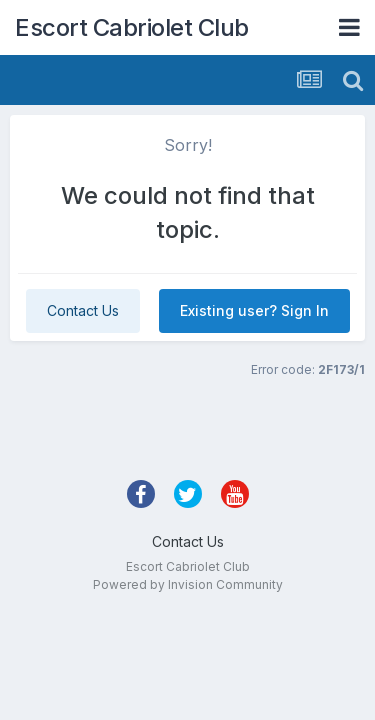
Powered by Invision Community (188, 584)
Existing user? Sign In (254, 310)
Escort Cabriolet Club (132, 27)
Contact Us (83, 310)
